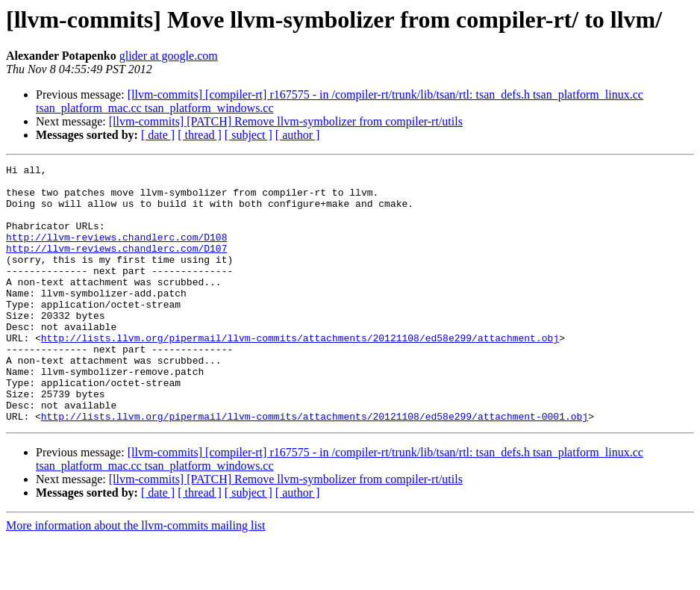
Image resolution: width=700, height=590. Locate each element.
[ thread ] (200, 135)
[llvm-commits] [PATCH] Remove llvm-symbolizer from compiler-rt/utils (286, 121)
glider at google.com (169, 56)
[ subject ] (249, 135)
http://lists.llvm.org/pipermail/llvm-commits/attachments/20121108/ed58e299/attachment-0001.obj (315, 468)
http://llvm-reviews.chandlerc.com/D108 (116, 252)
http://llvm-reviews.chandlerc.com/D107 (116, 266)
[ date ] (158, 135)
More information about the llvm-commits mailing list (136, 577)
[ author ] (298, 135)
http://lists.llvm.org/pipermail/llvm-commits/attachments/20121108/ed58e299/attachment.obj (300, 373)
